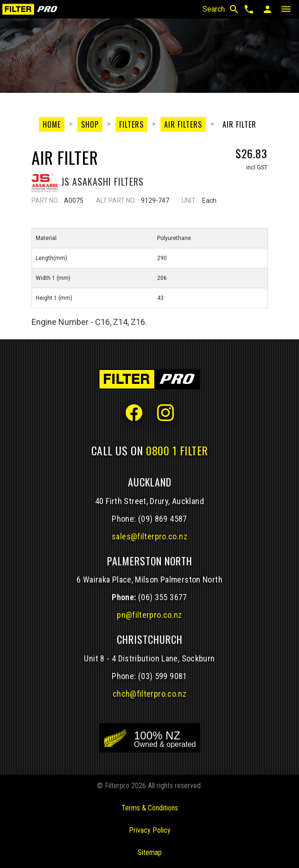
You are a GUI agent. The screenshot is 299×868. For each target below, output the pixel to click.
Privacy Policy (150, 830)
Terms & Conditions (150, 808)
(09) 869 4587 (163, 519)
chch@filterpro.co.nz (149, 694)
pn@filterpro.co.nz (149, 615)
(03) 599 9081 (163, 676)
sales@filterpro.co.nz (149, 536)
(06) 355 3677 (163, 597)
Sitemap (150, 852)
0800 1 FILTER (177, 450)
